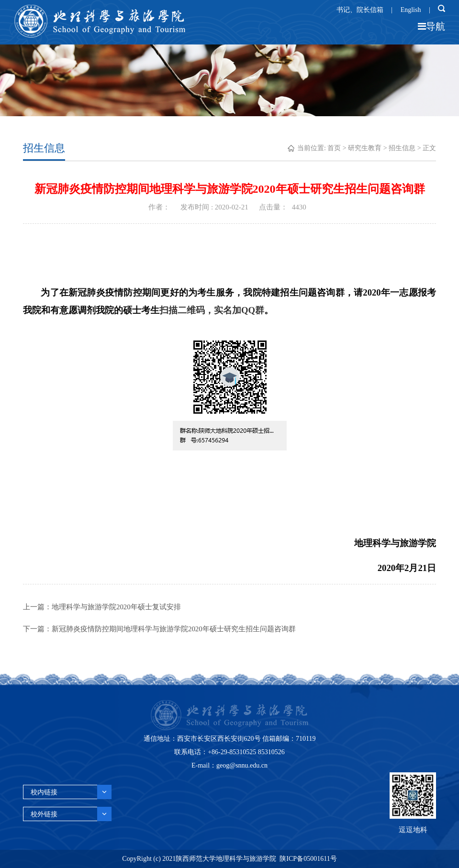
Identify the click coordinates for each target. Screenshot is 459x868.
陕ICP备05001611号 (308, 859)
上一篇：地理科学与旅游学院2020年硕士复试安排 (102, 607)
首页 (334, 148)
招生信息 (402, 148)
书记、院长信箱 (360, 10)
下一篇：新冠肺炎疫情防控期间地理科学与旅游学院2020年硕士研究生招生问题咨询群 (159, 629)
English (411, 10)
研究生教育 (365, 148)
